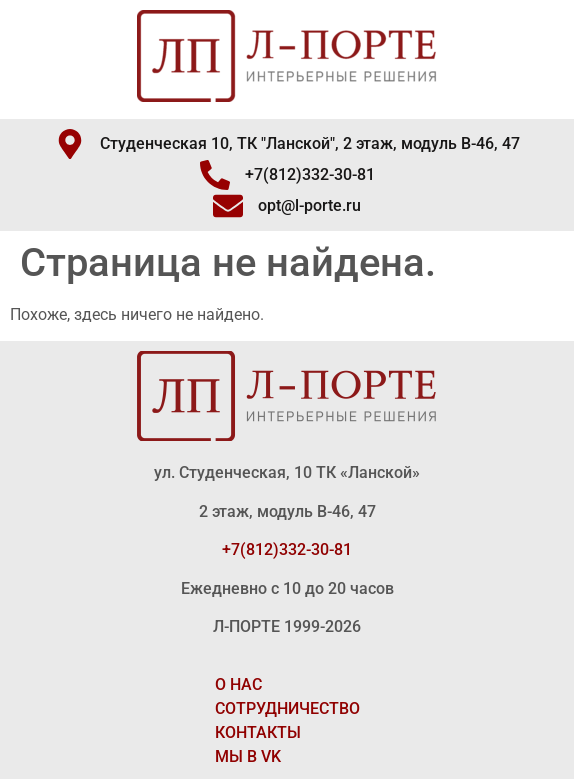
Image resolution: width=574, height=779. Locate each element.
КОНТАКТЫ (258, 732)
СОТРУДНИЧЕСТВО (287, 708)
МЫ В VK (248, 756)
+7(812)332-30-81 (287, 549)
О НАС (238, 684)
